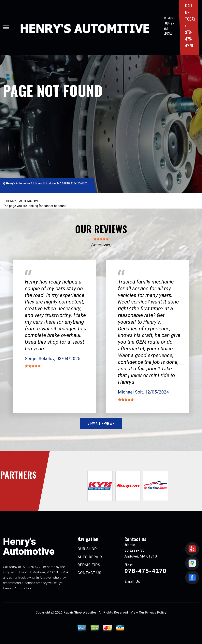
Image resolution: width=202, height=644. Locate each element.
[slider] (101, 239)
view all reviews (101, 423)
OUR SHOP (87, 549)
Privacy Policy (156, 612)
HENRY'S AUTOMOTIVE (22, 201)
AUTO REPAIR (90, 557)
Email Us (132, 581)
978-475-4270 (189, 39)
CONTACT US (89, 573)
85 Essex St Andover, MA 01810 (50, 183)
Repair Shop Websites (80, 612)
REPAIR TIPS (89, 565)
